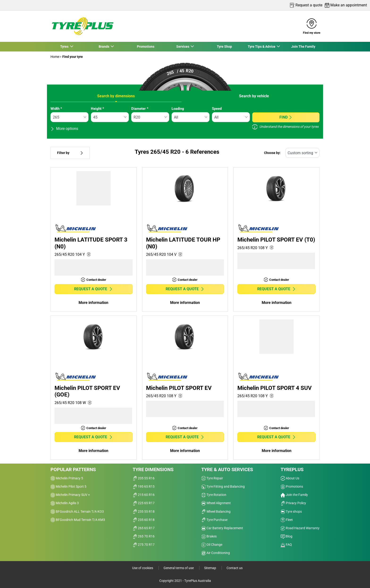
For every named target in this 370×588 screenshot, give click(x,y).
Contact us (235, 568)
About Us (290, 478)
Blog (286, 536)
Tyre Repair (212, 478)
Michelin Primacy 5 (67, 478)
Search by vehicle (254, 96)
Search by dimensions (116, 96)
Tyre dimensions (153, 469)
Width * (56, 109)
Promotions (146, 47)
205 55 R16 (144, 478)
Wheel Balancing (216, 511)
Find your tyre (72, 57)
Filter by (70, 153)
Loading (178, 109)
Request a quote (93, 289)
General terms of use (179, 568)
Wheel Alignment (216, 503)
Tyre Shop (224, 47)
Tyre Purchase (214, 520)
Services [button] (183, 47)
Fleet (287, 520)
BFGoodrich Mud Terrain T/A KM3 (78, 520)
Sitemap (210, 568)
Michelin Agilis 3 (65, 503)
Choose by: (272, 153)
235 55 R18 (144, 511)
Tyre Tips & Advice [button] (262, 47)
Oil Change (212, 545)
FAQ (286, 545)
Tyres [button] (65, 47)
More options (64, 129)
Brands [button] (104, 47)
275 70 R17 (144, 545)
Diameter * (140, 109)
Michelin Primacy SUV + (70, 495)
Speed (217, 109)
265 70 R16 (144, 536)
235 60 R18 (144, 520)
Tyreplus (292, 469)
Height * (97, 109)
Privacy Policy (293, 503)
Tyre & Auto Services (227, 469)
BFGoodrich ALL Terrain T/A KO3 (77, 511)
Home (55, 57)
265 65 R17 (144, 528)
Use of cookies (143, 568)
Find (286, 117)
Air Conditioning (216, 553)
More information (93, 303)
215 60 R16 (144, 495)
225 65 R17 (144, 503)
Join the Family (294, 495)
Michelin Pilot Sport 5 (68, 486)
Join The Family (303, 47)
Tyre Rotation (214, 495)
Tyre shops (291, 511)
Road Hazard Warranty (300, 528)
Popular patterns (73, 469)
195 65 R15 (144, 486)
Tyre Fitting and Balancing (223, 486)
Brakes (209, 536)
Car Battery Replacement (222, 528)
